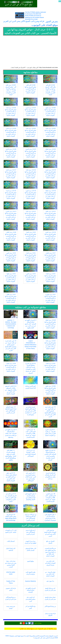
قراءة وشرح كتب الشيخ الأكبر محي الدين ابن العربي (24, 21)
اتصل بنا (27, 636)
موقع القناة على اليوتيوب (45, 25)
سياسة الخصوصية (44, 636)
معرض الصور (52, 21)
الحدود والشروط (34, 636)
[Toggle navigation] (60, 1)
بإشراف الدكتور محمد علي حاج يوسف (44, 638)
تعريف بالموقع (53, 636)
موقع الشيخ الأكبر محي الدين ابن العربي (19, 5)
